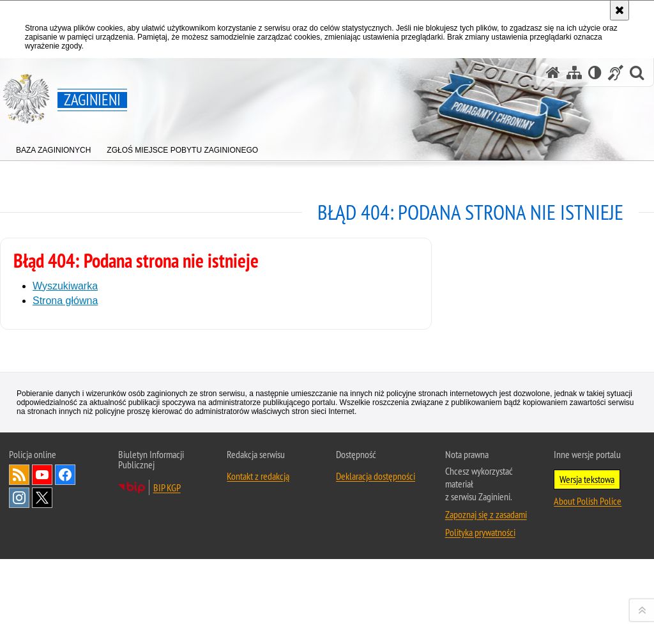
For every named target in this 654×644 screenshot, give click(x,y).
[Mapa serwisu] (574, 73)
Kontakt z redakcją (258, 628)
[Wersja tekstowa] (595, 73)
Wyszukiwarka (65, 286)
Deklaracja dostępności (376, 628)
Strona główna (65, 301)
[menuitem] (53, 147)
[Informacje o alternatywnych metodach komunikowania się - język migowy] (616, 73)
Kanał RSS (19, 627)
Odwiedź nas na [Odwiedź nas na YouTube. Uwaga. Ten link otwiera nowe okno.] (42, 627)
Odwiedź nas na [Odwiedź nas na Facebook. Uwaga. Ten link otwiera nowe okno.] (65, 627)
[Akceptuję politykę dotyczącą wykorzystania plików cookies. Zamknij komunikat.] (620, 10)
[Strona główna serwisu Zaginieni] (553, 73)
